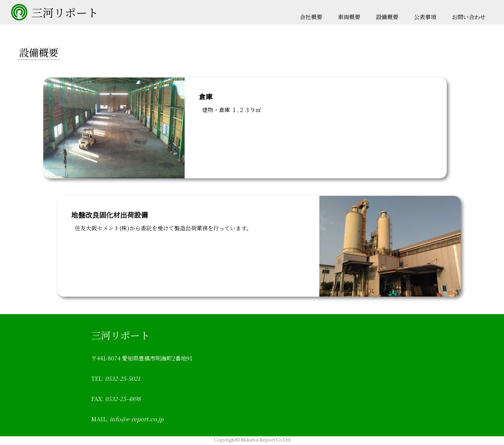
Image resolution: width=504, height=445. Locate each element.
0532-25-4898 (122, 399)
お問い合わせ (469, 17)
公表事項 (425, 17)
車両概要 (349, 17)
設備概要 (387, 17)
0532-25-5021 (122, 379)
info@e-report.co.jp (136, 419)
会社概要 (311, 17)
